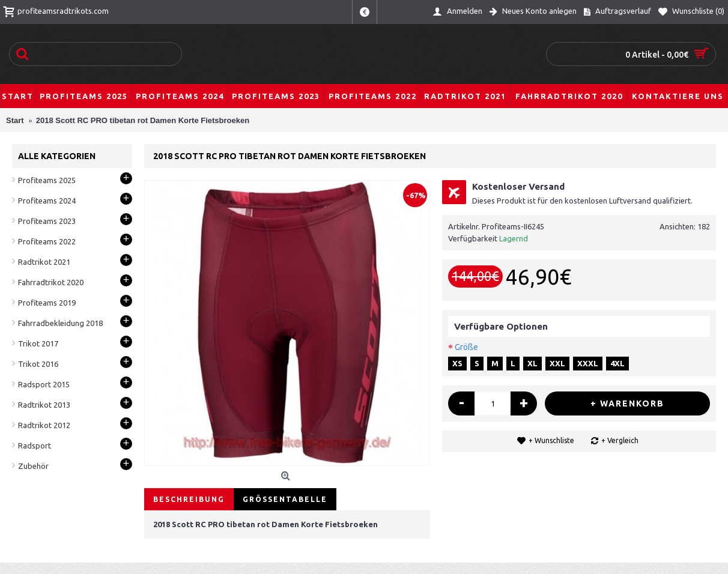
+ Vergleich (620, 440)
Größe (466, 347)
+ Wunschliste (551, 440)
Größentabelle (285, 499)
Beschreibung (189, 499)
